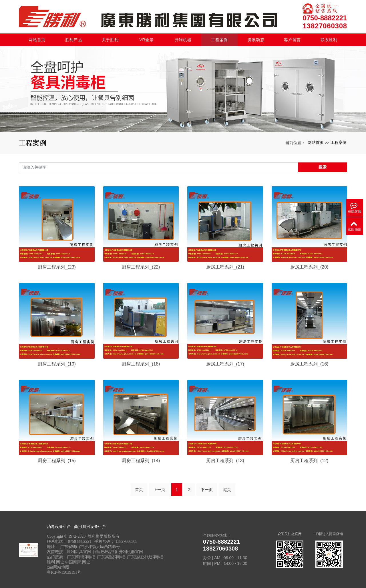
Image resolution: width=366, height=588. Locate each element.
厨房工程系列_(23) (57, 267)
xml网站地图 (58, 567)
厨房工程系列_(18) (141, 364)
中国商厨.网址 (77, 562)
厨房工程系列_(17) (225, 364)
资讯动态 (256, 40)
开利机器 (183, 40)
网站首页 (37, 40)
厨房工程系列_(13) (225, 461)
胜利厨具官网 (79, 552)
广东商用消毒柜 (81, 557)
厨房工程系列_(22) (141, 267)
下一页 (207, 490)
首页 (139, 490)
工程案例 (219, 40)
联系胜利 (329, 40)
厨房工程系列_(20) (309, 267)
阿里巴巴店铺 (105, 552)
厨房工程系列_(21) (225, 267)
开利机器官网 (131, 552)
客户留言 (292, 40)
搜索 (323, 167)
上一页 (159, 490)
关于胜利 (110, 40)
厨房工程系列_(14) (141, 461)
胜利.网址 (55, 562)
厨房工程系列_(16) (309, 364)
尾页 (227, 490)
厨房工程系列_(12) (309, 461)
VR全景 (146, 40)
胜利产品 (74, 40)
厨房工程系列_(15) (57, 461)
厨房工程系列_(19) (57, 364)
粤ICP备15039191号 (64, 572)
